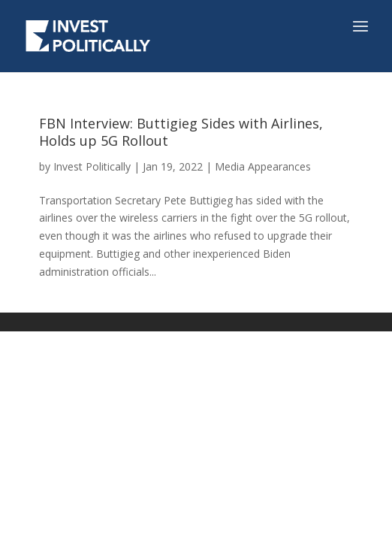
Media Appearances (263, 166)
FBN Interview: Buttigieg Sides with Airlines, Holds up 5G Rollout (181, 132)
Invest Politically (92, 166)
